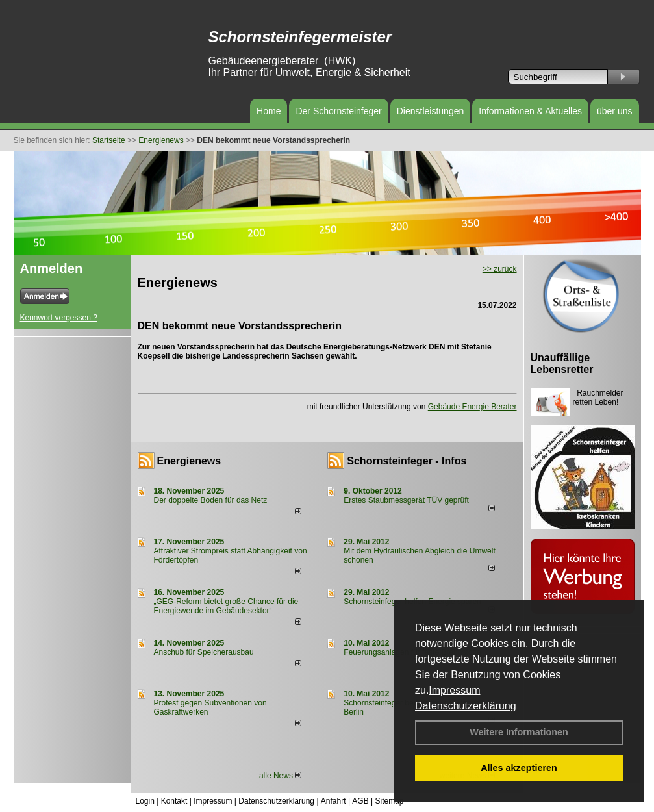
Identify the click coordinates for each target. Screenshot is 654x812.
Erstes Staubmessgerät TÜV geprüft (406, 500)
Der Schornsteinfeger (338, 111)
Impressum (454, 690)
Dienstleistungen (431, 111)
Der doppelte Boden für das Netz (211, 500)
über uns (614, 111)
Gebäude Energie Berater (472, 407)
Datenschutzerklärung (466, 706)
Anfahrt (333, 801)
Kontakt (174, 801)
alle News (280, 776)
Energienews (189, 461)
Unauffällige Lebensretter (562, 363)
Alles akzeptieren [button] (519, 768)
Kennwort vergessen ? (59, 318)
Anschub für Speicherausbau (204, 652)
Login (145, 801)
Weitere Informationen (519, 732)
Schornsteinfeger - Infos (407, 461)
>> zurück (500, 269)
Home (269, 111)
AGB (360, 801)
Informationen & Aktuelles (530, 111)
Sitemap (389, 801)
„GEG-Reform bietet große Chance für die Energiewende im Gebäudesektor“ (226, 606)
